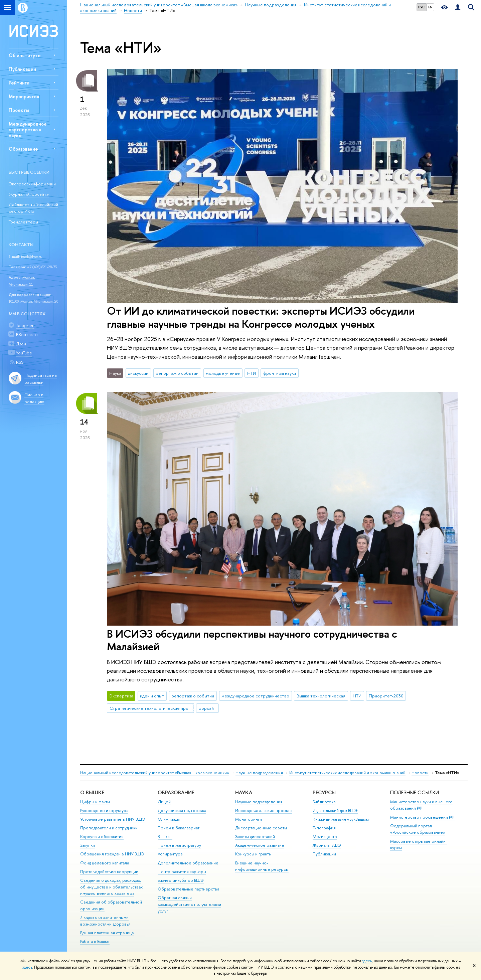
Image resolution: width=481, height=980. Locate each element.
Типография (324, 828)
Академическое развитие (260, 845)
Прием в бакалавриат (179, 828)
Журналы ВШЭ (327, 845)
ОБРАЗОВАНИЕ (176, 792)
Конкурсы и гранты (253, 854)
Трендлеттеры (23, 222)
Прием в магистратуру (179, 845)
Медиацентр (325, 837)
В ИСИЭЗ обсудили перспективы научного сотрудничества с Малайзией (252, 640)
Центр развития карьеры (182, 872)
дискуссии (138, 373)
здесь (367, 961)
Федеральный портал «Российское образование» (418, 829)
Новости (420, 773)
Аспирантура (170, 854)
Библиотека (324, 802)
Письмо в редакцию (34, 398)
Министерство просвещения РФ (422, 817)
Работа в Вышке (95, 941)
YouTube (24, 353)
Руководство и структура (104, 810)
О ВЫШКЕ (92, 792)
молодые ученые (223, 373)
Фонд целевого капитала (105, 863)
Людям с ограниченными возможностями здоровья (105, 921)
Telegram (25, 325)
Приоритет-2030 (386, 696)
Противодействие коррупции (109, 872)
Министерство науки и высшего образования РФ (421, 805)
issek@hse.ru (32, 257)
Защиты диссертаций (255, 837)
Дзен (21, 344)
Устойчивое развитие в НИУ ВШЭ (113, 819)
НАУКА (244, 792)
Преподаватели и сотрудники (109, 828)
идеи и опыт (152, 696)
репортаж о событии (177, 373)
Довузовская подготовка (182, 810)
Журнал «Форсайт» (29, 194)
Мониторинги (249, 819)
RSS (20, 362)
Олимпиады (169, 819)
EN (430, 7)
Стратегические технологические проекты (152, 708)
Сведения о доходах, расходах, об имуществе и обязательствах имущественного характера (111, 887)
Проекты (19, 110)
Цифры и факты (95, 802)
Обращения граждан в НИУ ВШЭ (112, 854)
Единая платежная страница (107, 933)
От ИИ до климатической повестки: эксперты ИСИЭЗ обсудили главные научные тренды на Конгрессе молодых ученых (261, 317)
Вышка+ (165, 837)
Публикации (22, 69)
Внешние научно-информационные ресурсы (262, 866)
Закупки (88, 845)
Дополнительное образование (188, 863)
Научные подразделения (259, 773)
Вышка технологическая (321, 696)
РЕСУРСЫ (324, 792)
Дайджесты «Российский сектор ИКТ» (33, 208)
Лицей (164, 802)
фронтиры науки (280, 373)
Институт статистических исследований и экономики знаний (347, 773)
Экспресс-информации (32, 184)
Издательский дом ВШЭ (335, 810)
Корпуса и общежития (102, 837)
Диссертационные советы (261, 828)
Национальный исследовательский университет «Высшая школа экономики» (155, 773)
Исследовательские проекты (264, 810)
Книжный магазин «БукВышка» (341, 819)
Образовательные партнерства (188, 889)
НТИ (252, 373)
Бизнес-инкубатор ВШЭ (181, 880)
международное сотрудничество (255, 696)
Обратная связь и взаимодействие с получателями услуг (189, 904)
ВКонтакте (27, 334)
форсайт (207, 708)
